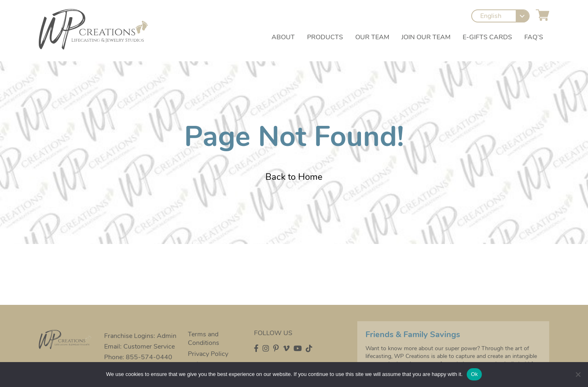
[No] (578, 374)
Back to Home (294, 177)
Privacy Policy (208, 354)
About (283, 37)
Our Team (372, 37)
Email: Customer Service (139, 347)
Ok (474, 374)
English (491, 16)
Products (325, 37)
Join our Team (426, 37)
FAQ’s (534, 37)
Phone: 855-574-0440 (138, 357)
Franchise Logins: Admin (140, 336)
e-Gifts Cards (487, 37)
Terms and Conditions (204, 339)
